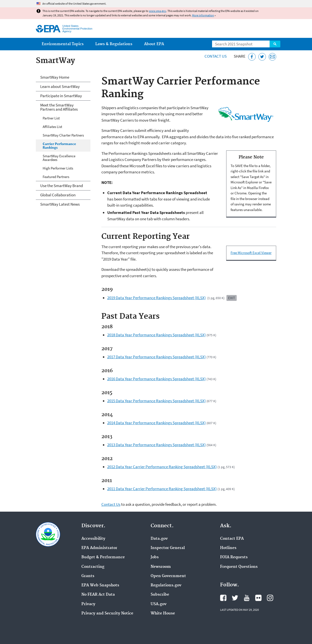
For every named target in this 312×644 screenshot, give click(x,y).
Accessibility (93, 539)
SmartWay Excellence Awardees (59, 158)
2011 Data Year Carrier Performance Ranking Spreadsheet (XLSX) (162, 489)
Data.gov (159, 539)
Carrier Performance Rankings (59, 146)
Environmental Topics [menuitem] (63, 44)
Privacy (88, 604)
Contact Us (216, 56)
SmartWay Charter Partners (63, 135)
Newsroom (161, 567)
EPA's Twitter (235, 598)
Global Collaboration (58, 195)
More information (203, 15)
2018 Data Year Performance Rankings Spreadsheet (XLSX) (156, 335)
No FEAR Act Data (98, 595)
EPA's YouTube (247, 598)
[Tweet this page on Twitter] (262, 57)
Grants (88, 576)
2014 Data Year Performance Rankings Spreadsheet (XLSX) (156, 423)
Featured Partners (56, 177)
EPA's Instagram (270, 598)
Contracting (93, 567)
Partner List (51, 118)
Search (275, 44)
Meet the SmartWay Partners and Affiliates (59, 107)
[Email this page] (272, 57)
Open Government (168, 576)
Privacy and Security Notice (107, 613)
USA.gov (159, 604)
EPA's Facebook (223, 598)
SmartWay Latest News (60, 204)
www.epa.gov (158, 11)
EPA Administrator (99, 548)
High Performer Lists (58, 168)
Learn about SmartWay (60, 86)
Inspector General (168, 548)
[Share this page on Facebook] (252, 57)
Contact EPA (232, 539)
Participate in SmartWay (61, 96)
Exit (232, 298)
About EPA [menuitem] (154, 44)
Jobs (155, 557)
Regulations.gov (166, 585)
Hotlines (228, 548)
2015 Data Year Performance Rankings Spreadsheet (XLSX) (156, 401)
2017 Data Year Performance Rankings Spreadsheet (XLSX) (156, 357)
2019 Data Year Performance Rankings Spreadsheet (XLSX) (156, 298)
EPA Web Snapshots (100, 585)
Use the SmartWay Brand (62, 186)
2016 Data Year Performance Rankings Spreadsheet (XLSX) (156, 379)
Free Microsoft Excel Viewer (251, 253)
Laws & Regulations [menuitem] (114, 44)
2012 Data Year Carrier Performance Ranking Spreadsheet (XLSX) (162, 467)
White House (163, 613)
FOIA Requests (234, 557)
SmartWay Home (55, 77)
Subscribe (160, 595)
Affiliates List (52, 127)
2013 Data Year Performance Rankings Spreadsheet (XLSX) (156, 445)
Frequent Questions (239, 567)
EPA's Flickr (258, 598)
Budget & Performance (103, 557)
